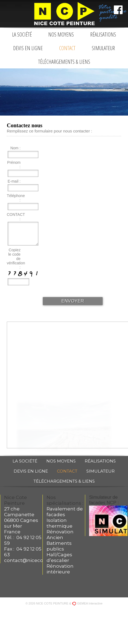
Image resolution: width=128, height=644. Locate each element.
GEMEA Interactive (90, 603)
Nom (14, 148)
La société (22, 34)
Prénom (14, 162)
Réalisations (103, 34)
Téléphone (15, 196)
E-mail (13, 181)
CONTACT (15, 214)
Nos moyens (61, 34)
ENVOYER (73, 301)
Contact (67, 48)
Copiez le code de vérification (15, 256)
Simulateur (103, 48)
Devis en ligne (28, 48)
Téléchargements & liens (64, 62)
